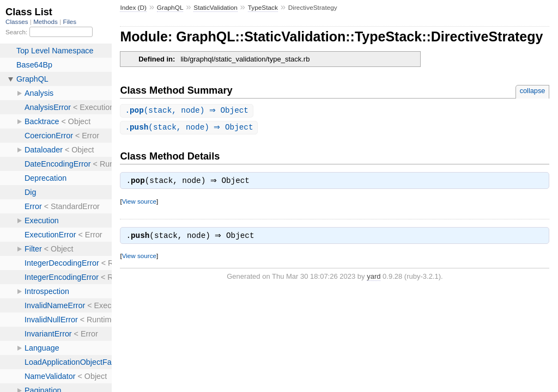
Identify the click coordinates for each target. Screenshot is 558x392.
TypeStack (263, 8)
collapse (533, 91)
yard (374, 280)
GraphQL (170, 8)
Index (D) (133, 8)
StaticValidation (216, 8)
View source (139, 203)
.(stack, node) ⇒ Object (188, 111)
